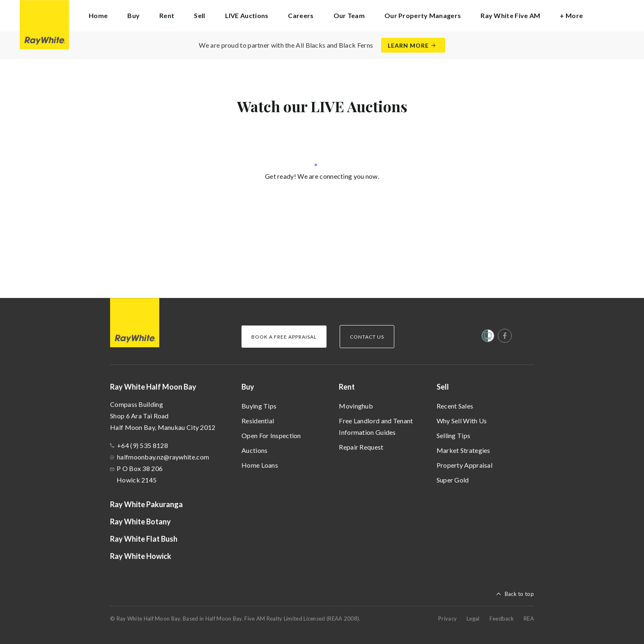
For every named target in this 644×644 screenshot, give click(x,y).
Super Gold (453, 480)
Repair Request (361, 447)
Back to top (519, 594)
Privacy (447, 619)
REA (529, 619)
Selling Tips (454, 435)
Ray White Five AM (510, 15)
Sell (443, 387)
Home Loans (260, 465)
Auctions (254, 450)
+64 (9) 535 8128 (143, 445)
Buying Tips (259, 406)
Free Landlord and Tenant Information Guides (376, 426)
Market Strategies (463, 450)
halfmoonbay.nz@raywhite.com (163, 457)
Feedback (502, 619)
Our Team (349, 15)
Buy (248, 387)
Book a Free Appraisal (284, 337)
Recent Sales (455, 406)
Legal (473, 619)
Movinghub (356, 406)
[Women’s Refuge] (488, 337)
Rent (347, 387)
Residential (258, 421)
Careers (301, 15)
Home (98, 15)
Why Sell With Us (462, 421)
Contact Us (367, 337)
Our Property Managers (423, 15)
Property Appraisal (465, 465)
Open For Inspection (271, 435)
